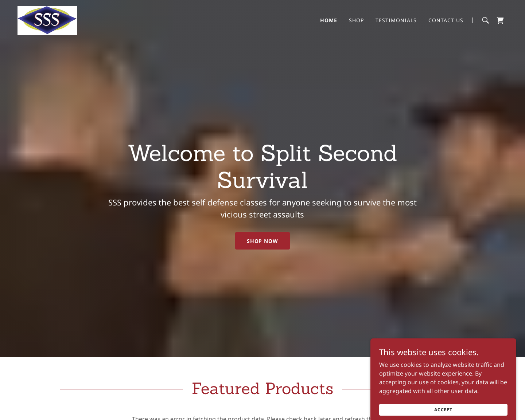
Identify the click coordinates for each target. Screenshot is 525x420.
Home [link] (329, 20)
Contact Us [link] (446, 20)
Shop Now (263, 241)
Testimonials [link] (396, 20)
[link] (47, 20)
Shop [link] (356, 20)
